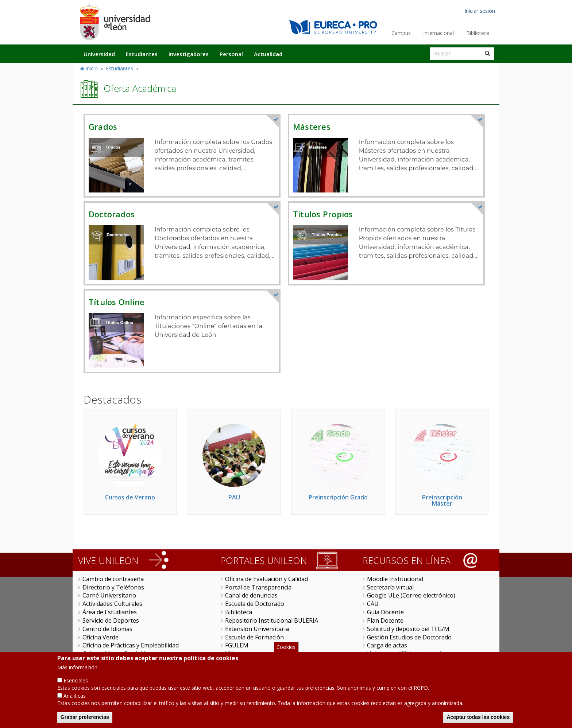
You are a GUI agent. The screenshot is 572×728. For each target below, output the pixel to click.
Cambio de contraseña (113, 579)
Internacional (438, 33)
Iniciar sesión (480, 11)
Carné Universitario (109, 595)
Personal (231, 54)
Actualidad (268, 54)
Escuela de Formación (254, 637)
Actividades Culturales (112, 604)
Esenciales (76, 684)
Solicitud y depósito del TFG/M (408, 629)
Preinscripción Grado (338, 497)
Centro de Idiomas (107, 629)
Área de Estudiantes (110, 612)
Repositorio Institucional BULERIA (272, 620)
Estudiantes (142, 54)
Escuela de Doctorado (255, 604)
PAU (234, 497)
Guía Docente (385, 612)
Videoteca (238, 654)
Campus (401, 33)
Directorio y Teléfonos (113, 587)
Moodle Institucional (395, 579)
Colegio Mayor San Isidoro (119, 654)
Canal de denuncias (251, 595)
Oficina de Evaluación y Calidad (266, 579)
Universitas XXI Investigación (406, 654)
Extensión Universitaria (257, 629)
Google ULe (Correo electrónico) (411, 595)
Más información (77, 671)
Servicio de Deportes (111, 620)
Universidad (99, 54)
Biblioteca (478, 33)
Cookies (286, 650)
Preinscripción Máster (442, 501)
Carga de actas (387, 645)
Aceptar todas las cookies (478, 720)
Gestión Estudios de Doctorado (409, 637)
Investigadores (189, 54)
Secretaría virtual (390, 587)
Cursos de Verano (130, 497)
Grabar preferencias (85, 720)
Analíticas (75, 699)
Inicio (92, 68)
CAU (373, 604)
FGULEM (237, 645)
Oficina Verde (101, 637)
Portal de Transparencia (258, 587)
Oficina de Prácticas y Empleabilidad (131, 645)
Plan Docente (385, 620)
